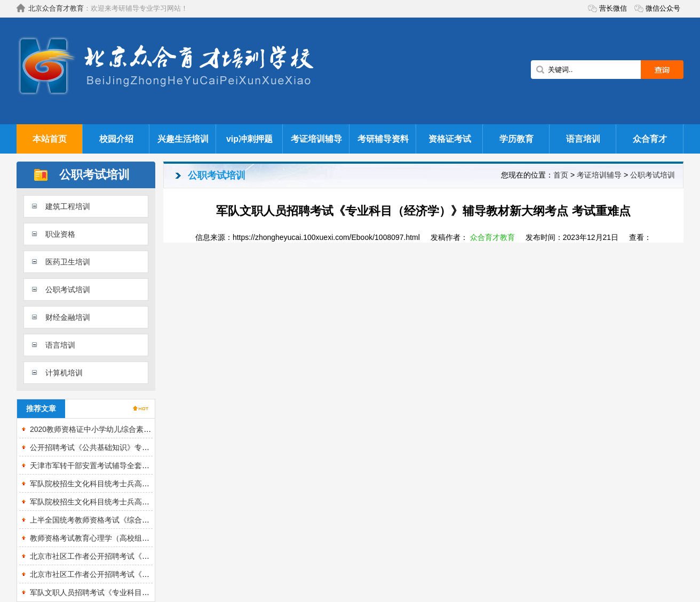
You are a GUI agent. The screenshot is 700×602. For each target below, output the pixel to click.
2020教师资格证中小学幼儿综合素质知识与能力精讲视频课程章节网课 (146, 429)
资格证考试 (450, 139)
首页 (561, 175)
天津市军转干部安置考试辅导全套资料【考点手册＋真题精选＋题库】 (146, 465)
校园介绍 (116, 139)
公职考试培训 (68, 290)
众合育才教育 (492, 237)
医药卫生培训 (68, 262)
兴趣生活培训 (183, 139)
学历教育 (516, 139)
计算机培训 (64, 373)
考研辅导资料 (383, 139)
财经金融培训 (68, 317)
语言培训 (583, 139)
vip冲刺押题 (249, 139)
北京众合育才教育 (56, 8)
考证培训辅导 (316, 139)
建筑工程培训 (68, 206)
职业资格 (60, 234)
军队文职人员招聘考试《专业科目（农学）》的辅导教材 (123, 592)
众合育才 (650, 139)
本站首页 (50, 139)
